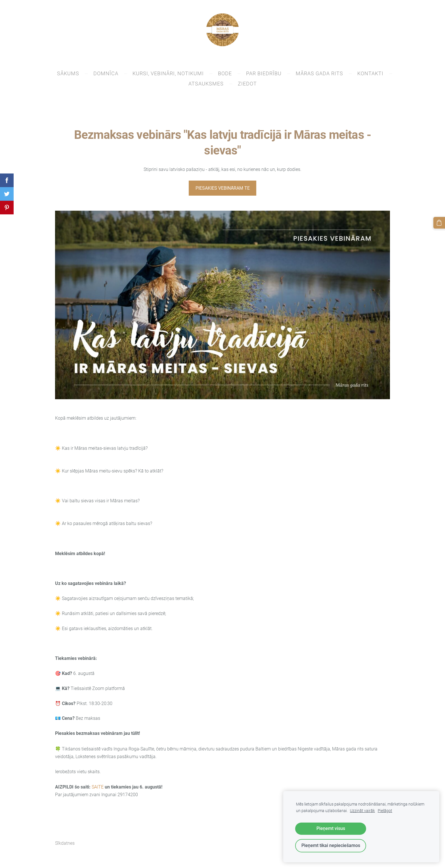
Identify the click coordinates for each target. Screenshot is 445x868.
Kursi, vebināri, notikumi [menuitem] (168, 75)
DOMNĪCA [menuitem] (106, 75)
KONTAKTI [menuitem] (370, 75)
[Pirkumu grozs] (440, 222)
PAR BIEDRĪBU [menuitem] (264, 75)
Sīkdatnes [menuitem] (65, 845)
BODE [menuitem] (225, 75)
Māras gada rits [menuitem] (319, 75)
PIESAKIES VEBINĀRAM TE (223, 190)
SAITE (98, 789)
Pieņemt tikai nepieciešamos (331, 845)
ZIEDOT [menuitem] (247, 85)
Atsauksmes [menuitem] (206, 85)
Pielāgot (385, 811)
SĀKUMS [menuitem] (68, 75)
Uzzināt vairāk (362, 811)
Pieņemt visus (331, 828)
